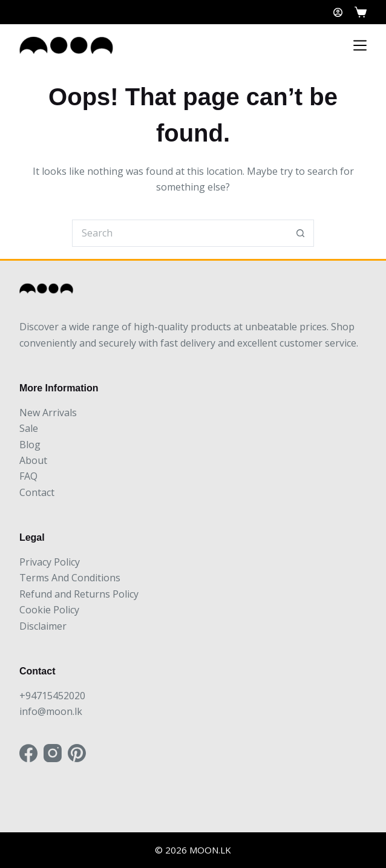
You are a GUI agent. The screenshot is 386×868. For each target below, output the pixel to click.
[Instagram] (53, 753)
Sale (29, 428)
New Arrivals (48, 413)
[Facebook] (28, 753)
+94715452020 (52, 696)
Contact (37, 492)
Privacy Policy (50, 562)
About (33, 460)
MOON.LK (210, 850)
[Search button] (300, 233)
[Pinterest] (77, 753)
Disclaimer (43, 626)
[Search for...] (179, 233)
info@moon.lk (51, 711)
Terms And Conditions (70, 578)
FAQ (28, 476)
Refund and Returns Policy (79, 594)
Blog (30, 445)
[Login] (338, 12)
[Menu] (360, 45)
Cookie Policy (49, 610)
